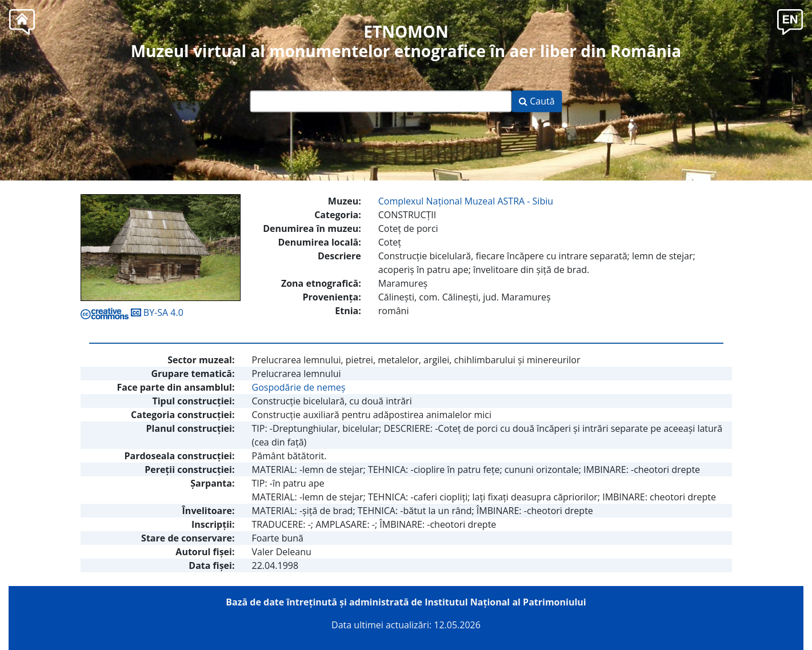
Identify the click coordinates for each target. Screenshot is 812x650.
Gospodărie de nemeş (299, 387)
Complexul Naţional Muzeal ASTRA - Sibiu (466, 201)
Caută (537, 102)
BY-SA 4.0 (132, 312)
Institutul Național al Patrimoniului (505, 602)
